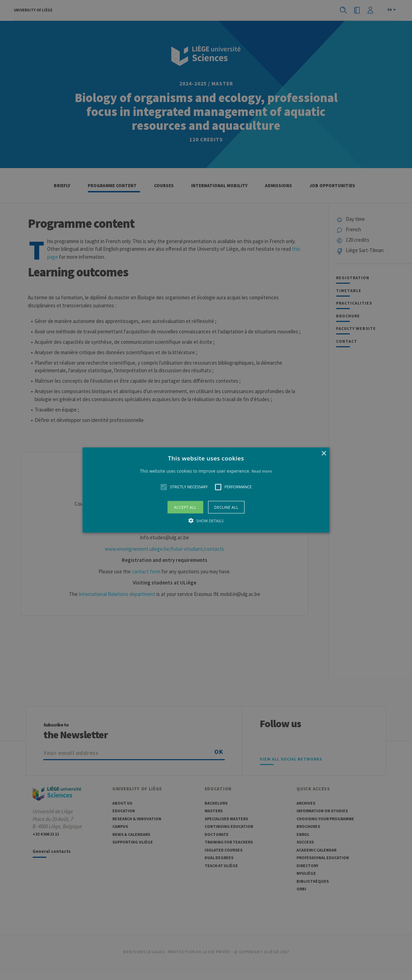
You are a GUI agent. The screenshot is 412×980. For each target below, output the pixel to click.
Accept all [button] (185, 507)
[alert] (206, 490)
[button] (206, 490)
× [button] (323, 454)
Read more (262, 471)
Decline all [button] (226, 507)
